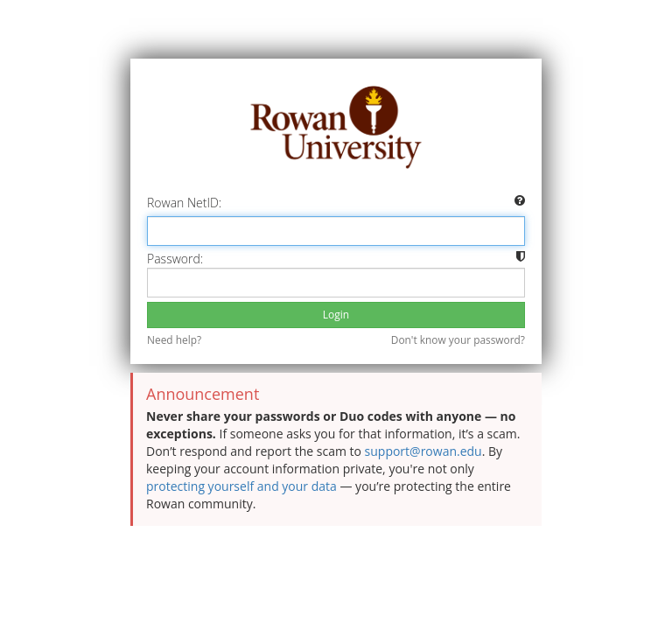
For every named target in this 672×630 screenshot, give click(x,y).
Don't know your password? (458, 339)
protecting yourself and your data (241, 486)
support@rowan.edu (423, 451)
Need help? (174, 339)
